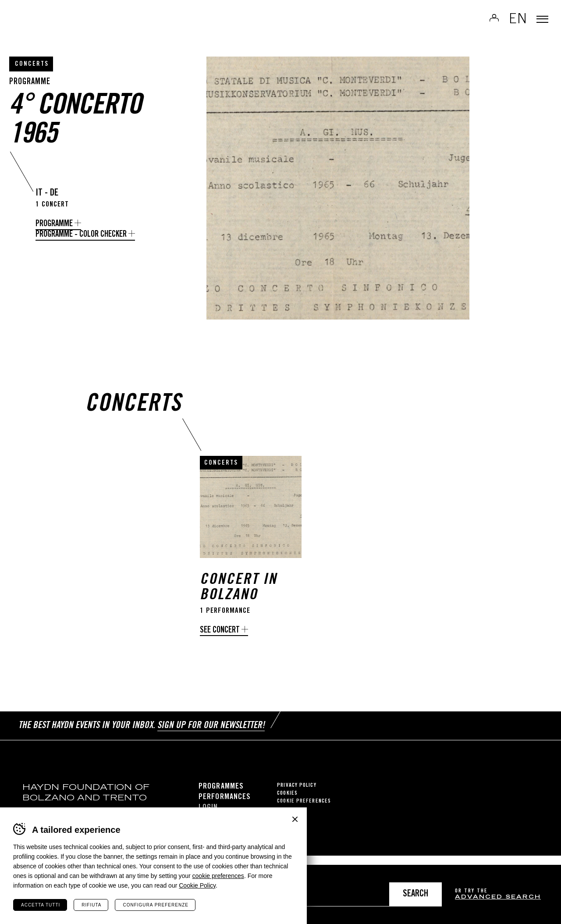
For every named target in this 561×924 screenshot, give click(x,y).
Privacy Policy (296, 795)
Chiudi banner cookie (295, 819)
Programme (54, 224)
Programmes (221, 796)
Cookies (287, 803)
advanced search (498, 897)
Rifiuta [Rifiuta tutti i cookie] (91, 905)
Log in (481, 25)
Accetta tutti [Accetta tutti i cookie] (41, 905)
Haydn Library (91, 28)
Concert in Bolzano (238, 603)
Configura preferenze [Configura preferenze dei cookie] (155, 905)
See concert (220, 645)
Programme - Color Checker (81, 235)
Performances (225, 807)
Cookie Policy (197, 885)
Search (415, 894)
